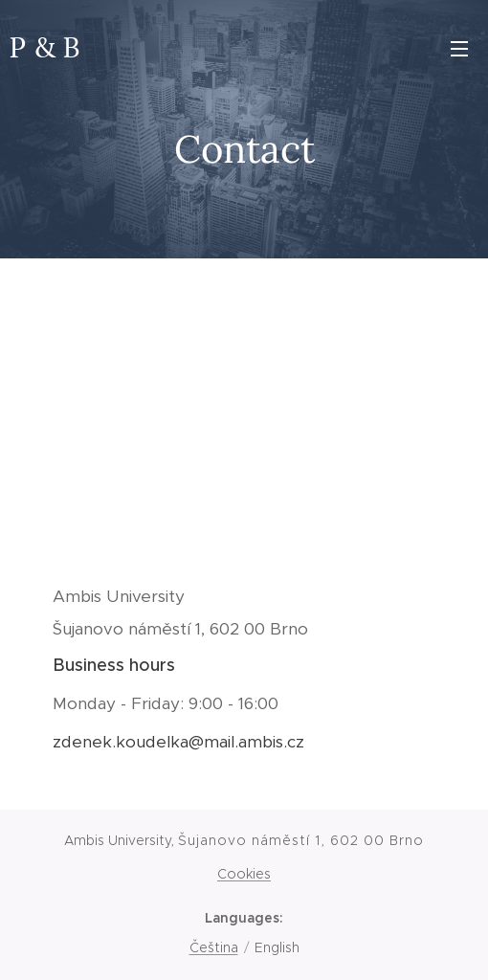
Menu (459, 49)
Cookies (244, 874)
